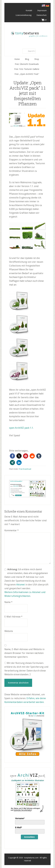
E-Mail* (19, 827)
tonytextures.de (29, 33)
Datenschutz (42, 15)
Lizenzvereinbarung (24, 15)
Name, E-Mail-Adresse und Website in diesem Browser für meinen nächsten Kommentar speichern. (24, 653)
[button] (12, 456)
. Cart (44, 20)
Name (8, 602)
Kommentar (12, 530)
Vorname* (20, 818)
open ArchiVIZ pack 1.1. (21, 428)
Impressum (42, 11)
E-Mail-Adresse (13, 617)
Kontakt (29, 11)
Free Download (25, 469)
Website (9, 631)
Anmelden (29, 837)
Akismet (21, 585)
